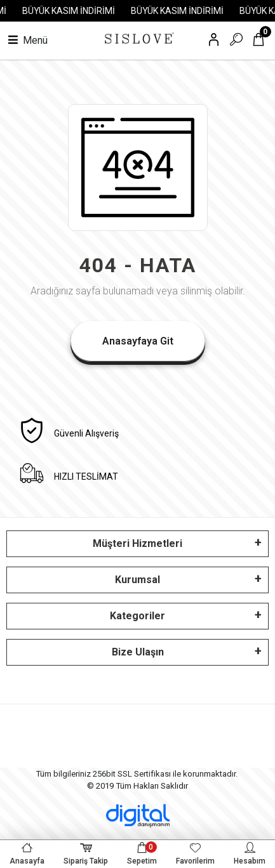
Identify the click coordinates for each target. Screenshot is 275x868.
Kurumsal (137, 580)
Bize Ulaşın (138, 652)
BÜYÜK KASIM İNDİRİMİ (70, 11)
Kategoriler (137, 616)
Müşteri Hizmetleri (137, 543)
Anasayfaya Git (138, 341)
